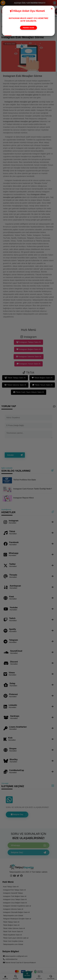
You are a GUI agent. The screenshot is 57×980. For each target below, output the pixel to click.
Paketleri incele (29, 28)
